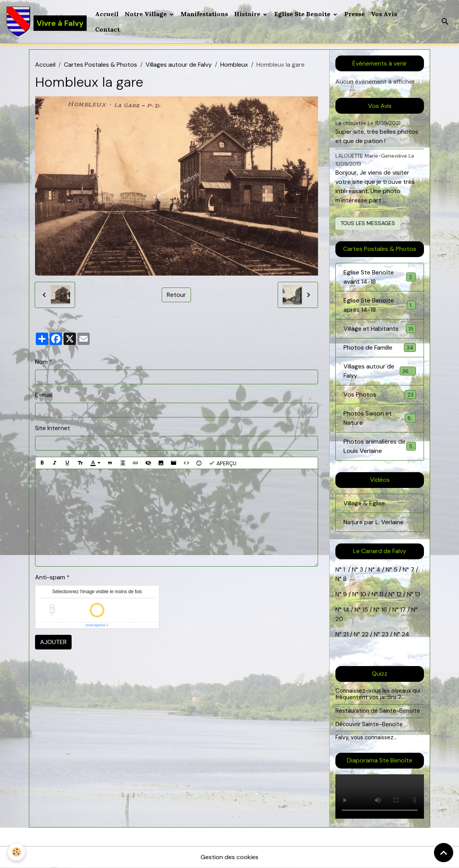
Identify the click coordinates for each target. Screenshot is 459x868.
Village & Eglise (364, 503)
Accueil (107, 14)
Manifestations (204, 14)
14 (346, 610)
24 (405, 634)
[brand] (46, 22)
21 (347, 634)
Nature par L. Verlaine (374, 522)
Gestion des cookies (229, 857)
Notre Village (147, 14)
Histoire (248, 14)
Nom (41, 362)
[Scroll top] (444, 853)
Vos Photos (380, 394)
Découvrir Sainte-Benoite (369, 724)
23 (385, 634)
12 (400, 594)
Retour (176, 295)
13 (417, 594)
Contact (107, 29)
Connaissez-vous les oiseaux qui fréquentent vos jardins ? (378, 694)
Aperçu (223, 463)
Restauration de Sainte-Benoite (378, 711)
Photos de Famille (380, 347)
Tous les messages (368, 223)
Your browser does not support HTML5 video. (380, 797)
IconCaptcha (95, 625)
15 (365, 610)
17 (403, 610)
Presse (354, 14)
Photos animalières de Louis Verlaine (380, 446)
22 (364, 634)
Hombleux (234, 65)
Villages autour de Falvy (179, 65)
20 (339, 619)
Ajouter (53, 642)
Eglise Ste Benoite (303, 14)
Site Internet (53, 428)
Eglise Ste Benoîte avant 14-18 (380, 277)
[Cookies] (16, 852)
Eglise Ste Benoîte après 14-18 (380, 305)
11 (380, 594)
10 (362, 594)
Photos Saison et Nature (380, 418)
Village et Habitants (380, 329)
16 (384, 610)
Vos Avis (384, 14)
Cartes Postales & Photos (101, 65)
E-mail (44, 395)
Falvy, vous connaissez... (366, 737)
